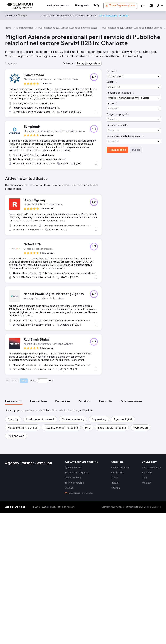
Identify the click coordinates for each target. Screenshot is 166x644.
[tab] (14, 401)
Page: (33, 381)
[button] (143, 6)
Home (8, 28)
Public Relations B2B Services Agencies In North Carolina (132, 28)
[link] (82, 6)
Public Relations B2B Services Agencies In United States (68, 28)
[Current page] (43, 381)
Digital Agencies (25, 28)
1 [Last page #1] (53, 381)
